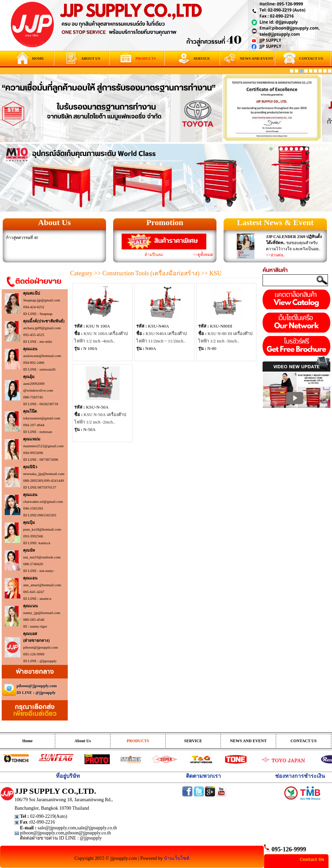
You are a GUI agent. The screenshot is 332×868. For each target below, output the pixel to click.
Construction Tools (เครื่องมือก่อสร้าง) (151, 273)
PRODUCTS (138, 741)
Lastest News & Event (275, 222)
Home (28, 741)
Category (81, 273)
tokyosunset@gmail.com (41, 418)
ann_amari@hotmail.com (42, 585)
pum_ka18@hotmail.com (42, 529)
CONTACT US (303, 741)
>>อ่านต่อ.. (276, 255)
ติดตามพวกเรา (203, 776)
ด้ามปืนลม (154, 255)
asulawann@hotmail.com (42, 356)
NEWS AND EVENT (248, 741)
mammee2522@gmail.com (43, 446)
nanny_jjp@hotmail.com (41, 613)
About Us (54, 222)
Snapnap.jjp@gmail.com (41, 300)
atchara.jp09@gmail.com (42, 328)
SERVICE (193, 741)
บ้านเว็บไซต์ (177, 858)
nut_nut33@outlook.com (42, 557)
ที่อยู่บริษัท (68, 776)
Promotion (165, 222)
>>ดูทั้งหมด (203, 255)
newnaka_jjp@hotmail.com (44, 474)
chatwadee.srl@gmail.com (43, 501)
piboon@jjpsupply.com (40, 647)
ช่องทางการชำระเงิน (300, 776)
